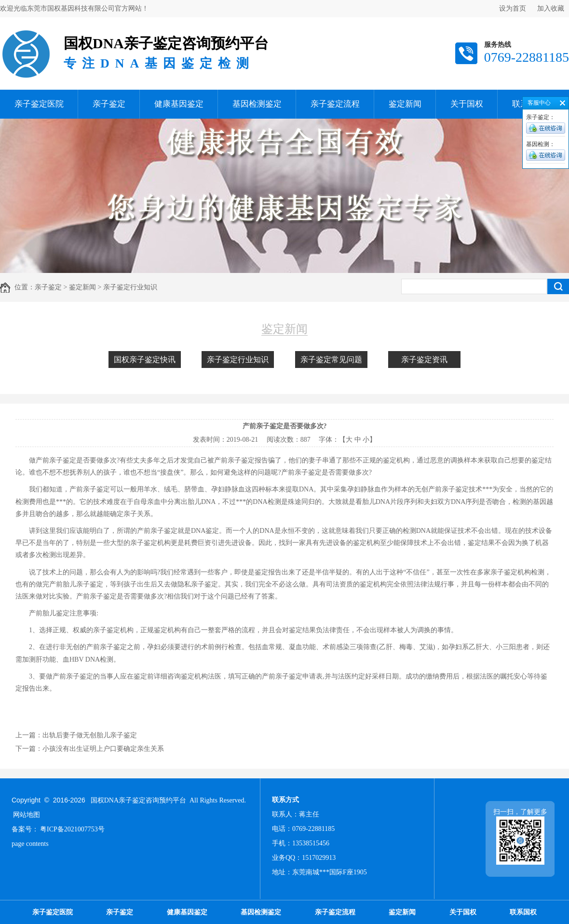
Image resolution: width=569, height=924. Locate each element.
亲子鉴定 (109, 104)
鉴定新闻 (405, 104)
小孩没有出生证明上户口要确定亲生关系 (103, 749)
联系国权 (523, 912)
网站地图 (27, 815)
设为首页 (513, 8)
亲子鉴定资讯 (424, 360)
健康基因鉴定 (179, 104)
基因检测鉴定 (257, 104)
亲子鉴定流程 (335, 104)
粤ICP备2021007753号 (72, 829)
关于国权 (467, 104)
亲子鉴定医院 (39, 104)
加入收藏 (551, 8)
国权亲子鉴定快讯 (145, 360)
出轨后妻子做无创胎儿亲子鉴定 (90, 735)
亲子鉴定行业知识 (238, 360)
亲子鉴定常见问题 (331, 360)
